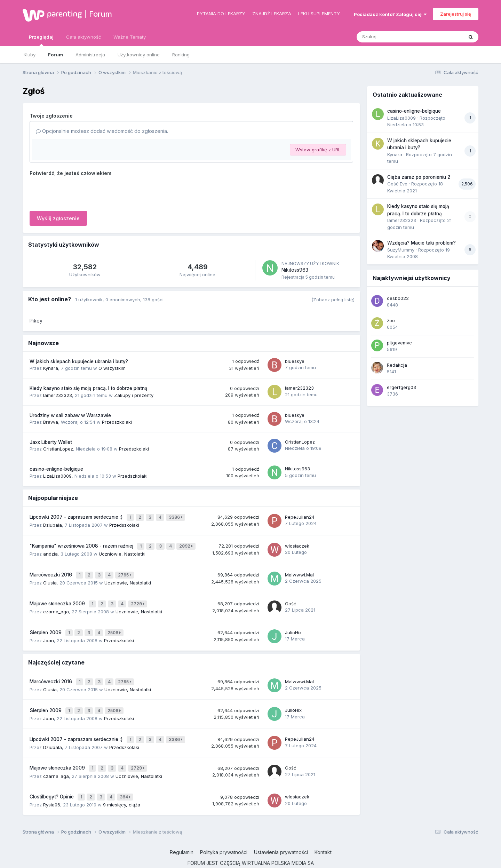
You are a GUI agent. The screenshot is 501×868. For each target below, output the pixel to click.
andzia (50, 550)
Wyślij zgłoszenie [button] (58, 218)
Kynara (51, 368)
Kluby (30, 55)
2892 (187, 544)
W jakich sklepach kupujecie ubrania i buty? (79, 361)
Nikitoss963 (295, 270)
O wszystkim (112, 368)
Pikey (36, 321)
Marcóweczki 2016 (51, 570)
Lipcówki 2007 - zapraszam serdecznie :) (77, 516)
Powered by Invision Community (250, 857)
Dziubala (53, 523)
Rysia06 (52, 787)
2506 (115, 625)
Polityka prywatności (224, 834)
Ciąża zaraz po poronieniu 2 (419, 177)
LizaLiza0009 (57, 476)
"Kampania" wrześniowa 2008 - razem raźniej (82, 543)
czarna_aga (56, 604)
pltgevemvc (399, 343)
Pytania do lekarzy (221, 14)
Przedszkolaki (117, 422)
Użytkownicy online (139, 55)
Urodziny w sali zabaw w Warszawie (70, 415)
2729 (139, 598)
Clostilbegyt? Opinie (52, 780)
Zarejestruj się (456, 14)
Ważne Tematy (130, 37)
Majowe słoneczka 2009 (58, 597)
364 (126, 781)
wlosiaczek (297, 543)
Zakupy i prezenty (134, 395)
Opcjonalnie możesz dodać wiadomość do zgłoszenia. (102, 131)
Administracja (90, 55)
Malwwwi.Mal (299, 570)
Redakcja (397, 365)
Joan (49, 631)
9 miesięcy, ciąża (122, 787)
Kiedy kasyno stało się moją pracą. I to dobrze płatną (89, 388)
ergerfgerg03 (401, 387)
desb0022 (398, 298)
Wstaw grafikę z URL (318, 150)
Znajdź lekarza (272, 14)
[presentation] (82, 192)
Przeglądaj (41, 40)
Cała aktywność (83, 37)
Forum (101, 14)
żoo (391, 320)
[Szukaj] (393, 37)
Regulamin (182, 834)
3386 (177, 516)
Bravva (51, 422)
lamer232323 (58, 395)
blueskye (295, 361)
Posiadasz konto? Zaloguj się (390, 14)
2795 (126, 570)
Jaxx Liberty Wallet (51, 442)
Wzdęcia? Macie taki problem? (422, 243)
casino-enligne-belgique (56, 469)
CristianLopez (58, 449)
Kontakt (323, 834)
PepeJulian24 (300, 516)
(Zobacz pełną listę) (333, 300)
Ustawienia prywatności (281, 834)
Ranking (181, 55)
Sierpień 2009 (46, 624)
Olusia (50, 577)
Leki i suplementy (319, 14)
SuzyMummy (401, 250)
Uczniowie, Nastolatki (122, 550)
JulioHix (293, 624)
